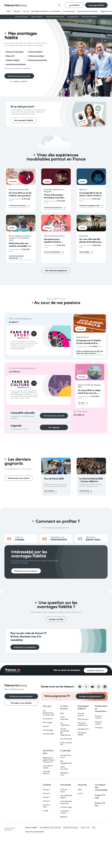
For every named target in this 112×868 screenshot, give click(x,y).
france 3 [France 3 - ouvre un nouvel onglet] (46, 794)
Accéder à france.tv (96, 670)
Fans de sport (83, 719)
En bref (46, 726)
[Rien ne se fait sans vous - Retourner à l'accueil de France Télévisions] (21, 687)
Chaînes (47, 785)
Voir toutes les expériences (56, 270)
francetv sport (66, 807)
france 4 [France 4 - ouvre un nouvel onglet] (46, 797)
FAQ (62, 714)
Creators (17, 11)
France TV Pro (100, 804)
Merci (9, 11)
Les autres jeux (48, 752)
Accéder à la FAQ (56, 619)
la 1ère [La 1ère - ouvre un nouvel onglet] (46, 811)
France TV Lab (100, 796)
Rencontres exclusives (38, 60)
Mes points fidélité (89, 17)
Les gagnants (73, 17)
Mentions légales (31, 827)
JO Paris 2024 (48, 734)
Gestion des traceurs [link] (71, 827)
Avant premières (36, 51)
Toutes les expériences (55, 17)
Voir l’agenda (54, 427)
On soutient (48, 719)
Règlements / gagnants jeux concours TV (49, 760)
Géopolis (64, 817)
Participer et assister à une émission (46, 11)
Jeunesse (82, 785)
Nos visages (48, 723)
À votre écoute (69, 11)
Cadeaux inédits (13, 60)
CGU (94, 827)
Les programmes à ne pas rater (49, 713)
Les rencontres (66, 739)
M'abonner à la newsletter (25, 647)
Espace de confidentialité (35, 831)
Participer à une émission (21, 703)
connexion (74, 5)
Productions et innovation (87, 11)
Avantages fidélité (96, 5)
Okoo (80, 790)
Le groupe (65, 750)
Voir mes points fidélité (24, 120)
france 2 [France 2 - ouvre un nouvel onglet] (46, 790)
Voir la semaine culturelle (54, 416)
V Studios (99, 728)
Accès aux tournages (15, 51)
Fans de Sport (37, 17)
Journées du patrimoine (16, 64)
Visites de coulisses (36, 56)
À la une (26, 11)
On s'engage (48, 730)
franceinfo (66, 785)
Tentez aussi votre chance (19, 478)
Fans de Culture (22, 17)
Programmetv (106, 11)
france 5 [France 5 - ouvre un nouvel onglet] (46, 801)
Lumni (80, 794)
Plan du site (85, 827)
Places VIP (10, 56)
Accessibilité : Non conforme (50, 827)
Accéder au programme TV (91, 696)
